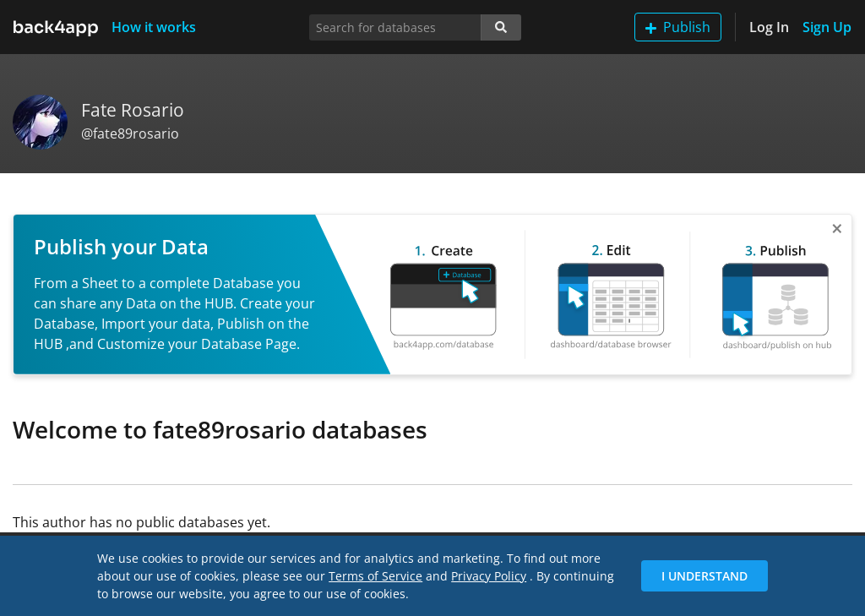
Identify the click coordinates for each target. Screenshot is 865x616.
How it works (154, 27)
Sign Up (827, 27)
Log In (769, 27)
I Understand (705, 576)
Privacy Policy (489, 576)
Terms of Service (375, 576)
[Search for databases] (395, 27)
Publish (678, 27)
